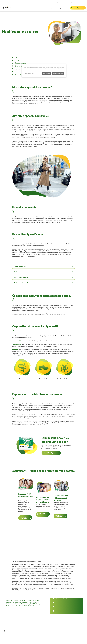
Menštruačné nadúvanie (21, 277)
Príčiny (50, 8)
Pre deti (43, 8)
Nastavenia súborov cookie (65, 631)
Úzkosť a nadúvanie (20, 63)
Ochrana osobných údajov (27, 631)
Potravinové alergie (20, 266)
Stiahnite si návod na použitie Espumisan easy (64, 603)
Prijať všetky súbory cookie (58, 74)
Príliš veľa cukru (19, 272)
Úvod (16, 57)
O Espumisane (23, 8)
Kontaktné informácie (53, 631)
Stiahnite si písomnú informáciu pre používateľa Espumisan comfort (68, 607)
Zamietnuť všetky (47, 74)
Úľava (17, 72)
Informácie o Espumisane (51, 453)
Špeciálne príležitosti (60, 8)
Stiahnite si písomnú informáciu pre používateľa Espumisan (66, 599)
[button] (14, 91)
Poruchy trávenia (34, 8)
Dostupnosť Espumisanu (77, 8)
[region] (44, 71)
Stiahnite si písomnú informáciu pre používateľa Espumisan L (67, 611)
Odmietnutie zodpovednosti (43, 631)
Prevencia (18, 69)
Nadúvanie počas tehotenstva (23, 283)
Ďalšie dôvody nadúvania (22, 66)
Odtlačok (19, 631)
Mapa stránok (35, 631)
